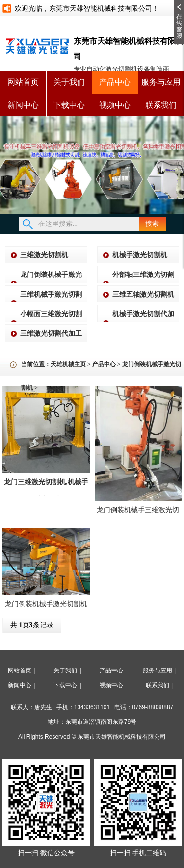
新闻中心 (23, 105)
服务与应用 (161, 82)
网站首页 (23, 82)
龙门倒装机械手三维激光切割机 (138, 512)
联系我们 (161, 105)
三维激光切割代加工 (51, 334)
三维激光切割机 (44, 255)
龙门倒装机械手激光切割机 (46, 604)
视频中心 (115, 105)
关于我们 (69, 82)
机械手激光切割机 (140, 255)
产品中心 (115, 82)
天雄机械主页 (68, 364)
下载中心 (69, 105)
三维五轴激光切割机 (143, 294)
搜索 (152, 224)
